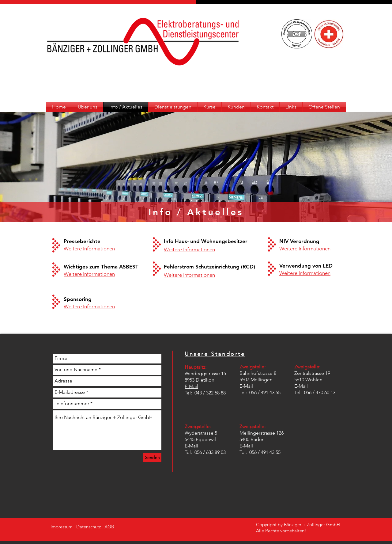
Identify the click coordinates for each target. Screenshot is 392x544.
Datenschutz (89, 527)
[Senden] (152, 457)
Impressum (62, 527)
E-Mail (191, 386)
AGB (109, 527)
